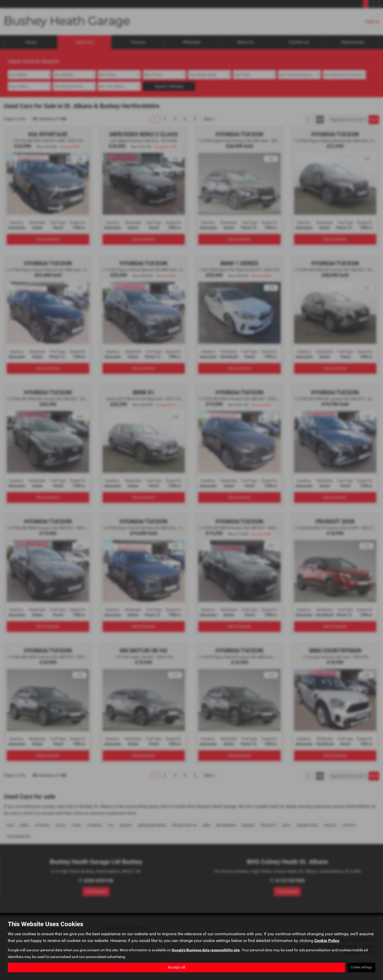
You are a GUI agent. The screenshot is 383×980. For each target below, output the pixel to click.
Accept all (176, 967)
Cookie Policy (327, 941)
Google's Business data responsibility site (206, 950)
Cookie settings (361, 967)
